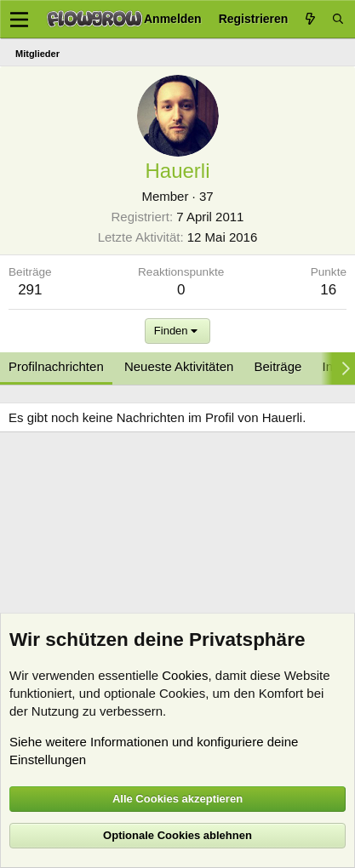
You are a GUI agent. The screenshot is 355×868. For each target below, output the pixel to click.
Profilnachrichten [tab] (56, 366)
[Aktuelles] (310, 19)
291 (30, 290)
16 (328, 290)
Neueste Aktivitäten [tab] (179, 366)
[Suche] (338, 19)
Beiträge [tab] (278, 366)
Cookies (185, 675)
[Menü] (19, 20)
